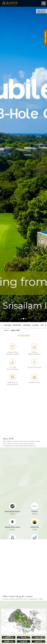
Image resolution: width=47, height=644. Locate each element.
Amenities (27, 325)
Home (6, 330)
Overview (8, 325)
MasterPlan (17, 325)
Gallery (43, 325)
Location (36, 325)
